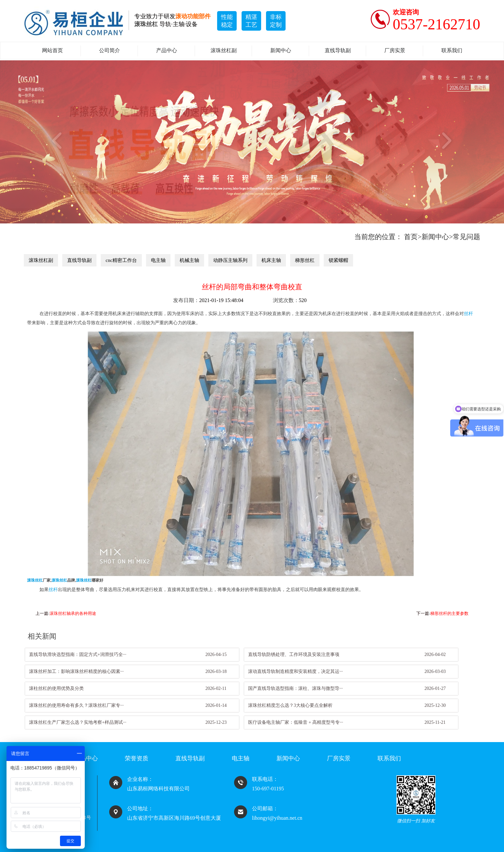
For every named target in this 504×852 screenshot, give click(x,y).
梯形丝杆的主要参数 (449, 613)
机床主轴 (271, 260)
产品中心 (167, 50)
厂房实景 (395, 50)
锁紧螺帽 (338, 260)
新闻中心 (281, 50)
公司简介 (110, 50)
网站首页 (52, 50)
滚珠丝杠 (35, 580)
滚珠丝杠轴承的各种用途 (73, 613)
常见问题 (467, 237)
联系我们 (452, 50)
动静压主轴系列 (230, 260)
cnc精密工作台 (121, 260)
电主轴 (158, 260)
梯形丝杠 (305, 260)
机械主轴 (189, 260)
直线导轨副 (338, 50)
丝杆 (468, 314)
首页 (411, 237)
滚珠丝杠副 (224, 50)
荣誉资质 (137, 758)
